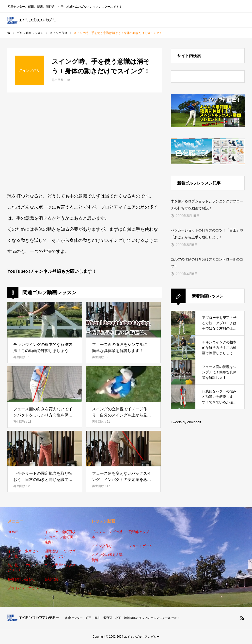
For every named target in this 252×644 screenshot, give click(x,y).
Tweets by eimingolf (186, 422)
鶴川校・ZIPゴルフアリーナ (22, 568)
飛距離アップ (139, 532)
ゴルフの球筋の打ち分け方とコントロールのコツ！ (207, 263)
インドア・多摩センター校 (23, 554)
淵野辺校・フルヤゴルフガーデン (60, 554)
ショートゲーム (141, 546)
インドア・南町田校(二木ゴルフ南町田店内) (60, 537)
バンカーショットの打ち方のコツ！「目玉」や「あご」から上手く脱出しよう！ (207, 234)
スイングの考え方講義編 (107, 557)
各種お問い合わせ (21, 579)
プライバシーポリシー (23, 590)
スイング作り (102, 546)
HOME (13, 532)
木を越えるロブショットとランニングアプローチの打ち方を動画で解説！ (207, 205)
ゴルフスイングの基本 (107, 534)
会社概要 (51, 579)
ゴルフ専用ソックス (60, 565)
